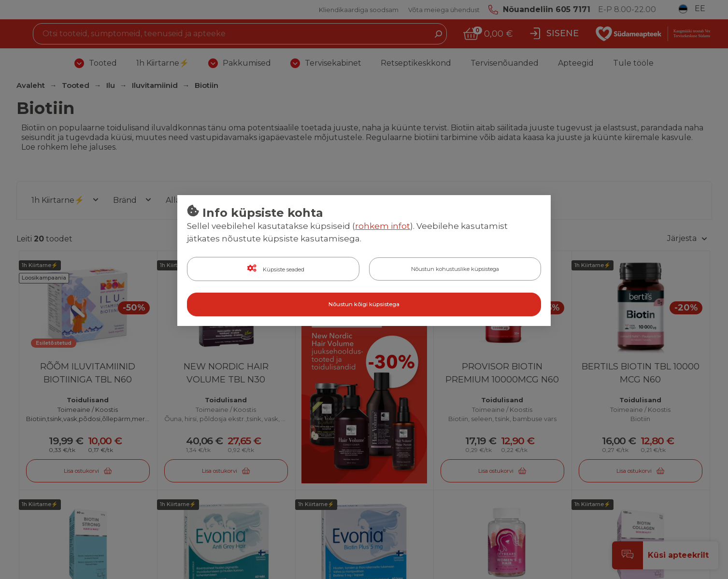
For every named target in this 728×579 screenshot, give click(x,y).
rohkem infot (383, 226)
